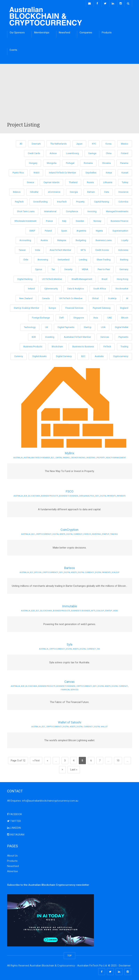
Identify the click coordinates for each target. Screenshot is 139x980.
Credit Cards (34, 152)
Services (105, 336)
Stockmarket (122, 288)
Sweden (80, 220)
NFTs (83, 249)
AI (127, 297)
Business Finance (119, 220)
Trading (124, 346)
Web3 (36, 172)
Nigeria (99, 230)
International (50, 210)
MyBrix (70, 452)
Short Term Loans (26, 210)
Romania (88, 162)
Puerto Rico (18, 172)
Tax (53, 268)
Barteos (70, 567)
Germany (124, 268)
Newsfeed (64, 31)
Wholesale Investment (25, 220)
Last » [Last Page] (74, 769)
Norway (97, 220)
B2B (34, 336)
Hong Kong (123, 278)
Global (95, 297)
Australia (99, 355)
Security (68, 268)
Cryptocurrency (121, 355)
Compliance (72, 210)
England (124, 307)
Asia (96, 317)
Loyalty (125, 239)
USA (103, 326)
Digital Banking (25, 278)
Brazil (104, 278)
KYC (94, 143)
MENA (85, 268)
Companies (86, 31)
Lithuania (108, 181)
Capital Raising (102, 201)
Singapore (79, 317)
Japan (79, 143)
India (38, 249)
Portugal (70, 162)
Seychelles (91, 172)
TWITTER (14, 820)
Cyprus (39, 268)
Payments (123, 336)
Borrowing (43, 259)
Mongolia (52, 162)
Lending (83, 259)
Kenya (109, 172)
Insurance (123, 191)
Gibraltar (34, 191)
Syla (69, 644)
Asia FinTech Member (60, 249)
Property (80, 201)
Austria (44, 239)
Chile (26, 259)
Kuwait (125, 172)
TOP (69, 955)
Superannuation (120, 230)
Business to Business (83, 346)
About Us (12, 855)
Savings (92, 152)
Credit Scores (102, 249)
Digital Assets (39, 355)
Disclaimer (125, 965)
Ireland (31, 288)
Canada (46, 297)
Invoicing (92, 210)
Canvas (69, 681)
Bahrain (91, 191)
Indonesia (123, 249)
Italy (64, 220)
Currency (19, 355)
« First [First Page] (36, 759)
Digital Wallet (122, 326)
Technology (30, 326)
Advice (53, 152)
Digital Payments (66, 326)
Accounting (25, 239)
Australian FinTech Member (77, 336)
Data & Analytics (76, 288)
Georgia (74, 191)
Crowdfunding (40, 201)
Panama (124, 162)
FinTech (107, 346)
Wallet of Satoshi (70, 721)
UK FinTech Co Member (71, 297)
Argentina (81, 230)
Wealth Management (82, 278)
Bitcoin (125, 317)
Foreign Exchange (41, 317)
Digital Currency (64, 355)
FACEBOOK (15, 813)
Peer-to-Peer (104, 268)
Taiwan (22, 249)
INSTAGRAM (16, 834)
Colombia (123, 201)
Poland (48, 230)
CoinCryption (69, 529)
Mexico (125, 143)
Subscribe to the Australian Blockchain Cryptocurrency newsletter (48, 884)
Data (107, 191)
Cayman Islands (51, 181)
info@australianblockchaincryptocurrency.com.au (50, 800)
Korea (108, 143)
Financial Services (74, 307)
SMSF (32, 230)
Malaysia (62, 239)
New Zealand (26, 297)
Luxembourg (72, 152)
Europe (52, 307)
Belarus (17, 191)
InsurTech (62, 201)
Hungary (33, 162)
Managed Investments (117, 210)
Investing (50, 336)
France (49, 220)
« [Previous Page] (47, 759)
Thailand (73, 181)
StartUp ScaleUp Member (26, 307)
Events (13, 49)
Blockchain (57, 346)
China (109, 152)
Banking (124, 259)
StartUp (88, 326)
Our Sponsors (17, 31)
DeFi (62, 317)
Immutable (70, 605)
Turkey (125, 181)
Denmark (36, 143)
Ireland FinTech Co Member (62, 172)
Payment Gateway (102, 307)
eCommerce (54, 191)
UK (47, 326)
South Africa (100, 288)
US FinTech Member (52, 278)
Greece (30, 181)
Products (107, 31)
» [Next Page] (62, 768)
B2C (83, 355)
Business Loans (104, 239)
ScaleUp (112, 297)
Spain (64, 230)
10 (118, 759)
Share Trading (104, 259)
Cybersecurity (51, 288)
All (21, 143)
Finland (125, 152)
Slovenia (106, 162)
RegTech (19, 201)
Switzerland (64, 259)
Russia (90, 181)
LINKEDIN (14, 827)
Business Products (33, 346)
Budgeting (81, 239)
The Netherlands (58, 143)
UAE (110, 317)
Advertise (12, 870)
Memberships (42, 31)
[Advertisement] (69, 95)
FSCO (70, 491)
